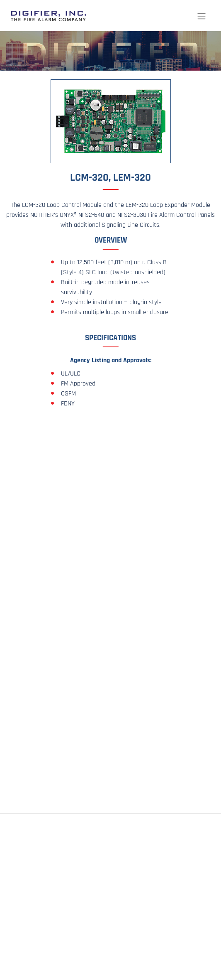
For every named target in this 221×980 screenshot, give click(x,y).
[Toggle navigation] (201, 16)
